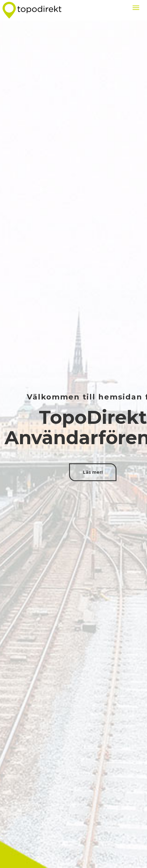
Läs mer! (93, 472)
